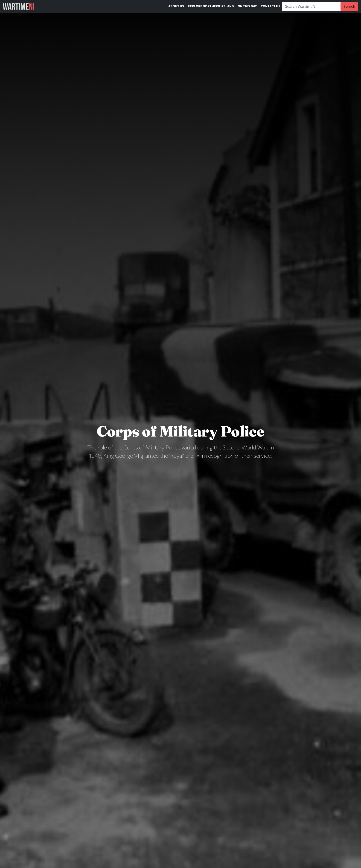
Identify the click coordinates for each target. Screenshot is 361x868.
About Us (176, 6)
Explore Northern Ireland (211, 6)
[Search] (311, 6)
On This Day (247, 6)
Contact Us (271, 6)
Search (349, 6)
